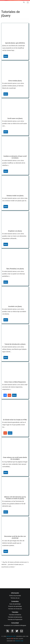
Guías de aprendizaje (15, 604)
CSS (5, 395)
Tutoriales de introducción (15, 609)
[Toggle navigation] (28, 2)
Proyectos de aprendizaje (15, 606)
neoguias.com (11, 636)
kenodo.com (19, 641)
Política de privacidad (15, 596)
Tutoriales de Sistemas (15, 615)
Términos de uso (15, 598)
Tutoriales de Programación (15, 619)
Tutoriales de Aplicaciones (15, 617)
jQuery (6, 56)
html (9, 395)
